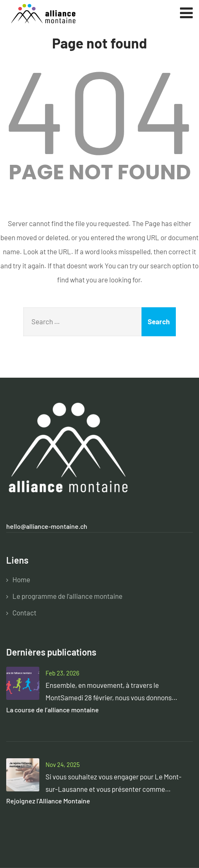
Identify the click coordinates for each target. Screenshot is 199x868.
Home (21, 579)
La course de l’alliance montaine (53, 710)
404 (100, 108)
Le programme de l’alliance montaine (67, 596)
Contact (24, 612)
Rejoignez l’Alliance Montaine (48, 801)
